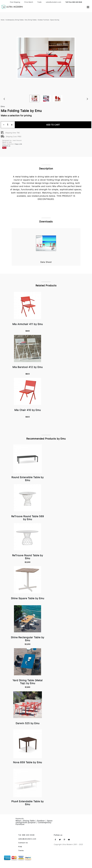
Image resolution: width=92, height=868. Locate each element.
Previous (2, 95)
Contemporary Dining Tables (15, 20)
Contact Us (23, 843)
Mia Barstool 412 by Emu (28, 367)
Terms (21, 851)
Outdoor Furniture (43, 20)
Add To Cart (53, 125)
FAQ (20, 847)
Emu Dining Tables (31, 20)
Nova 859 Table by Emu (28, 762)
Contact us (6, 146)
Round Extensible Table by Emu (28, 479)
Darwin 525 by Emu (28, 723)
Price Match (29, 2)
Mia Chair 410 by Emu (28, 410)
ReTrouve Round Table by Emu (28, 557)
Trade (39, 2)
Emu (3, 106)
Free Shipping (15, 2)
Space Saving (55, 20)
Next (90, 95)
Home (3, 20)
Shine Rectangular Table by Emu (28, 639)
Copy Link (18, 144)
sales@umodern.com (54, 2)
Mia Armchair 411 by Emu (28, 324)
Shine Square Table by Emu (28, 598)
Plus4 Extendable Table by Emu (28, 803)
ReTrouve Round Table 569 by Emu (28, 518)
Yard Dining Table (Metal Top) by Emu (28, 682)
